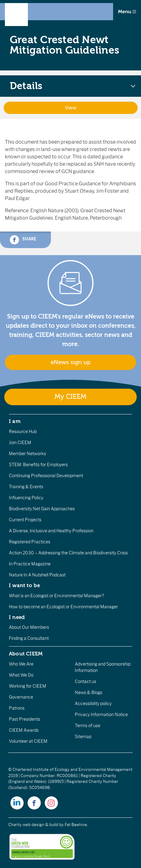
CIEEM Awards (24, 730)
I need (17, 617)
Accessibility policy (93, 704)
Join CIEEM (20, 443)
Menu (127, 12)
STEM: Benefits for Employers (38, 465)
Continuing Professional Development (46, 476)
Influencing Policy (26, 498)
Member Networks (27, 454)
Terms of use (88, 726)
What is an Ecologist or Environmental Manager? (56, 596)
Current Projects (25, 520)
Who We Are (21, 664)
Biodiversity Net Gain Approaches (42, 509)
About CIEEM (26, 654)
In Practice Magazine (30, 564)
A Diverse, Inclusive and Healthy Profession (51, 531)
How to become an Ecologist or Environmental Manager (63, 607)
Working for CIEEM (28, 686)
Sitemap (83, 737)
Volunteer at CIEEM (28, 741)
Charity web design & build (33, 825)
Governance (21, 697)
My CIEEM (70, 397)
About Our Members (29, 627)
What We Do (21, 675)
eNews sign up (70, 362)
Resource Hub (23, 432)
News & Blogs (89, 693)
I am (15, 421)
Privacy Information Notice (101, 715)
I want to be (25, 585)
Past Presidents (25, 719)
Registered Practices (30, 542)
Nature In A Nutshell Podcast (37, 575)
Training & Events (26, 487)
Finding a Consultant (29, 638)
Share (23, 240)
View (71, 108)
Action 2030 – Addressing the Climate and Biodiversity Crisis (68, 553)
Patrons (17, 708)
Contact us (86, 681)
